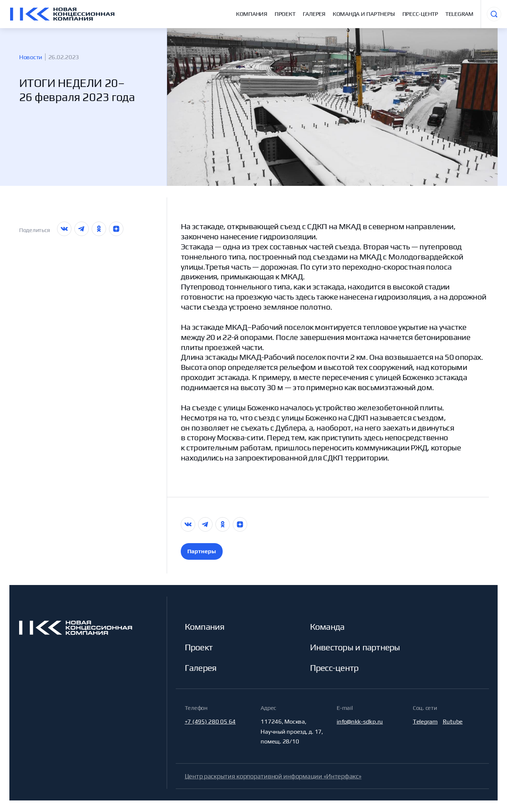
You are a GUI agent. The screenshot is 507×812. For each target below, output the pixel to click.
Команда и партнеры (364, 14)
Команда (327, 627)
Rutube (453, 721)
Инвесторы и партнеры (355, 647)
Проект (285, 14)
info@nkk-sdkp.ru (360, 721)
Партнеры (202, 551)
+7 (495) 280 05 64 (210, 721)
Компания (252, 14)
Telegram (459, 14)
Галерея (314, 14)
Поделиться (35, 230)
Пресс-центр (420, 14)
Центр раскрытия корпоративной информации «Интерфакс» (273, 776)
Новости (31, 57)
